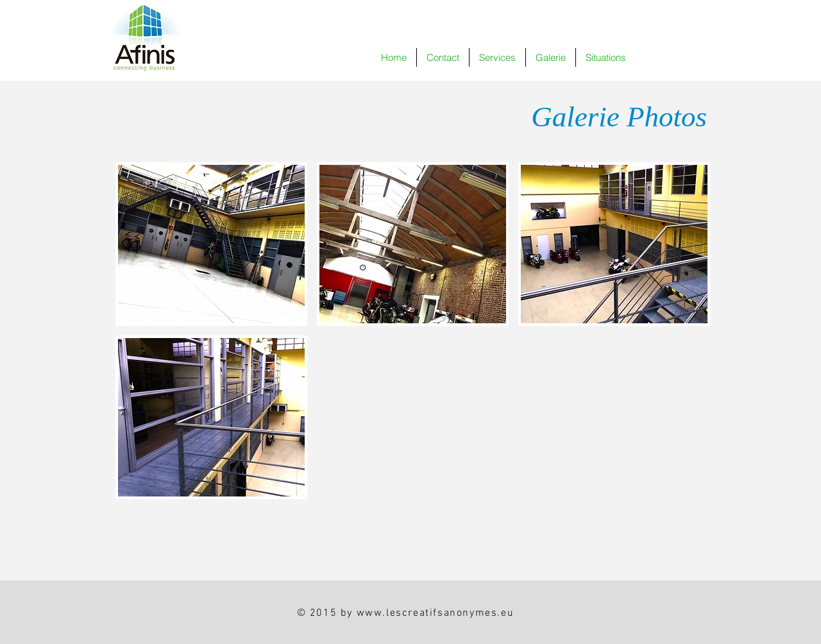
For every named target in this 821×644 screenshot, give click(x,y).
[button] (551, 57)
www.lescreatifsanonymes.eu (436, 613)
